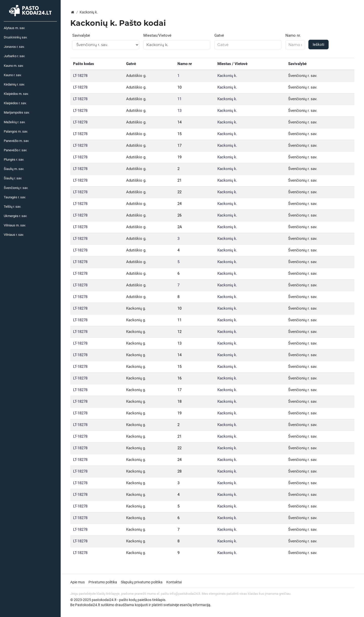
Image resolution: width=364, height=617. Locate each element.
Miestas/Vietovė (157, 35)
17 (179, 145)
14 (179, 122)
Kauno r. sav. (13, 75)
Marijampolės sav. (17, 112)
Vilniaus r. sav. (14, 235)
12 (179, 332)
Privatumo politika (103, 582)
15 (179, 134)
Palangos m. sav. (16, 131)
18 (179, 401)
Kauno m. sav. (14, 66)
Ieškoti (318, 45)
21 (179, 180)
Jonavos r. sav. (14, 47)
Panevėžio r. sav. (15, 150)
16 (179, 378)
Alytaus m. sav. (14, 28)
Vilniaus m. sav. (15, 225)
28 (179, 471)
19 (179, 157)
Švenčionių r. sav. (16, 188)
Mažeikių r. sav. (15, 122)
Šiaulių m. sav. (14, 169)
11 (179, 99)
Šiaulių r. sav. (13, 178)
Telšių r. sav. (12, 207)
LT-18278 (80, 76)
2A (180, 227)
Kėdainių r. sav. (14, 84)
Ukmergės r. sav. (15, 216)
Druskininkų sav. (16, 37)
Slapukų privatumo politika (142, 582)
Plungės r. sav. (14, 159)
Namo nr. (293, 35)
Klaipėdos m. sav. (16, 94)
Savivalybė (81, 35)
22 (179, 192)
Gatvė (219, 35)
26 (179, 215)
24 (179, 204)
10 (179, 87)
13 (179, 111)
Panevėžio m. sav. (16, 141)
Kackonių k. (227, 76)
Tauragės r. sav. (15, 197)
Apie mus (77, 582)
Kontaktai (174, 582)
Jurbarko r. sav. (14, 56)
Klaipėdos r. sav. (15, 103)
